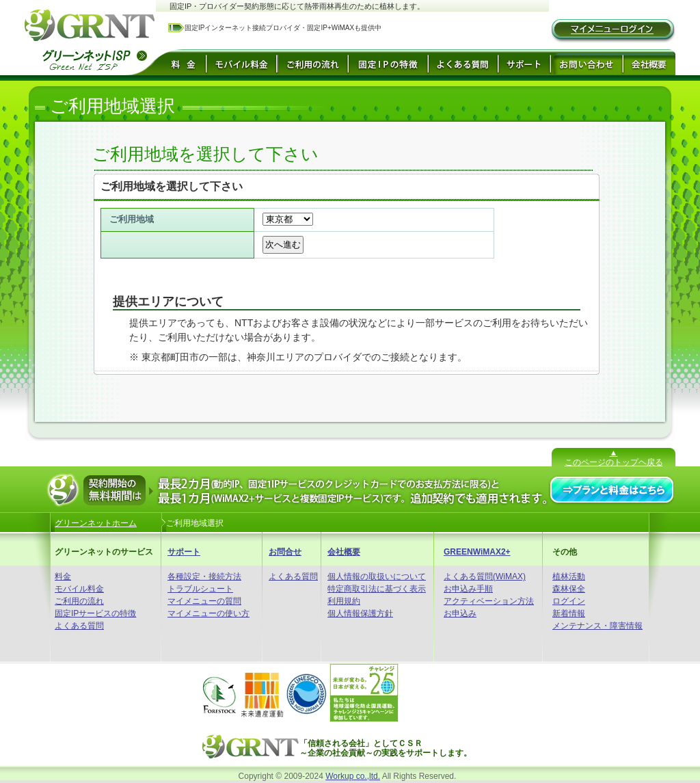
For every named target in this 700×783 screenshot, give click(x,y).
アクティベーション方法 (489, 601)
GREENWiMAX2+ (477, 552)
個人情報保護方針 (360, 613)
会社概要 (344, 552)
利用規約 (344, 601)
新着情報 (569, 613)
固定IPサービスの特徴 (95, 613)
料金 (63, 576)
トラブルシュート (200, 589)
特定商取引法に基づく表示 (377, 589)
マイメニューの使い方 (208, 613)
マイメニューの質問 (204, 601)
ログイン (569, 601)
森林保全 (569, 589)
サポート (184, 552)
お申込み (460, 613)
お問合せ (285, 552)
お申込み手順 (468, 589)
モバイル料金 (79, 589)
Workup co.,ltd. (353, 776)
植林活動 (569, 576)
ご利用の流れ (79, 601)
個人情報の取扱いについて (377, 576)
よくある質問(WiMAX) (485, 576)
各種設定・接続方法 (204, 576)
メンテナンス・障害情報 (597, 626)
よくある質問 (79, 626)
